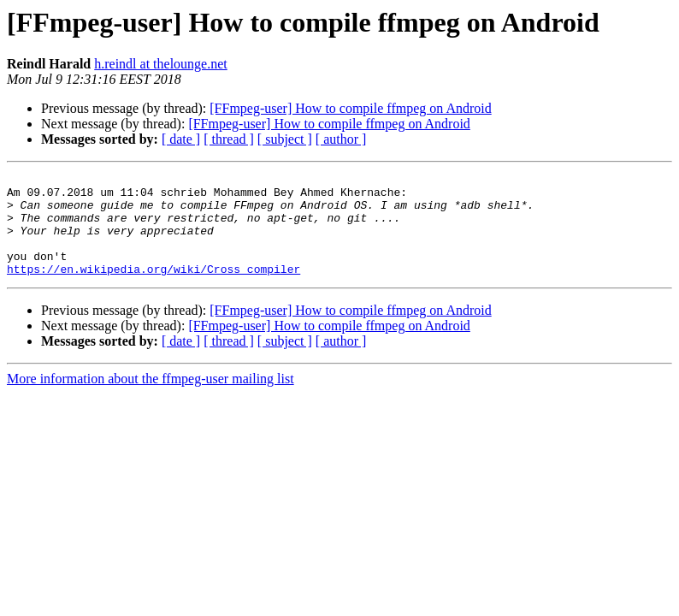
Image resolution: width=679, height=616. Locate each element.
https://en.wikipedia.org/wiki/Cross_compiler (154, 289)
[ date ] (181, 139)
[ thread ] (229, 139)
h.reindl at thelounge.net (161, 64)
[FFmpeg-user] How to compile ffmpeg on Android (350, 108)
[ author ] (341, 139)
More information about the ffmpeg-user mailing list (151, 399)
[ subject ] (285, 139)
